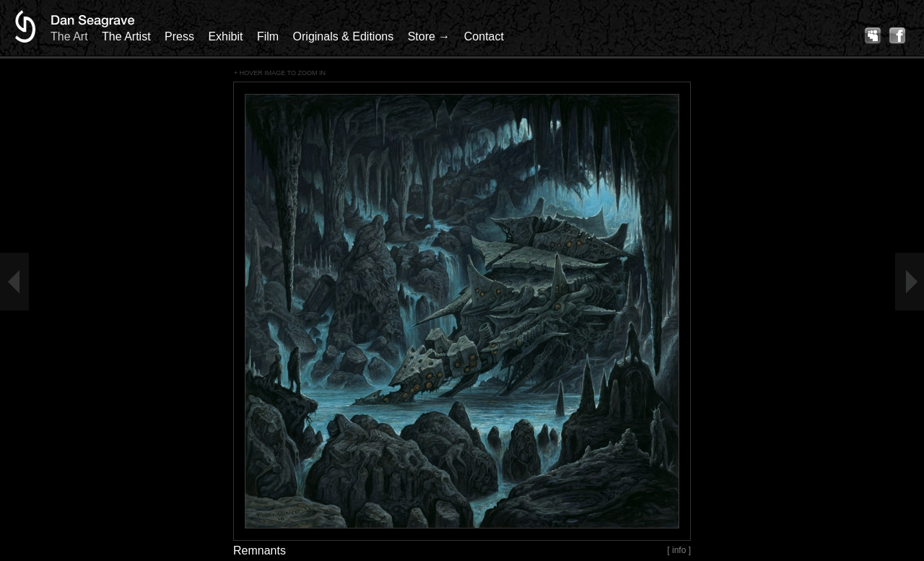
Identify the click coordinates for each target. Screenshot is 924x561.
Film (268, 36)
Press (179, 36)
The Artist (126, 36)
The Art (69, 36)
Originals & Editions (344, 36)
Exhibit (225, 36)
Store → (429, 36)
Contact (484, 36)
